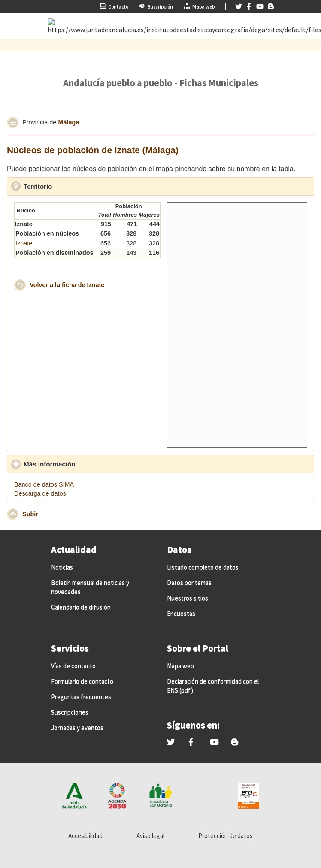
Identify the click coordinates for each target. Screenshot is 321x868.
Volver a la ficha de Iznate (67, 284)
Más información (89, 464)
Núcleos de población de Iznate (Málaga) (93, 150)
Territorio (77, 186)
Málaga (68, 122)
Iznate (24, 243)
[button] (13, 122)
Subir (30, 514)
